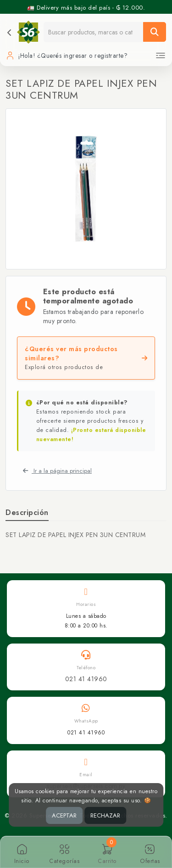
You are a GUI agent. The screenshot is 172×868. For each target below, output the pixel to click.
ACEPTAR (64, 815)
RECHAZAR (105, 815)
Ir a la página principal (57, 471)
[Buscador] (94, 32)
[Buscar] (155, 32)
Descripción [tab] (27, 512)
